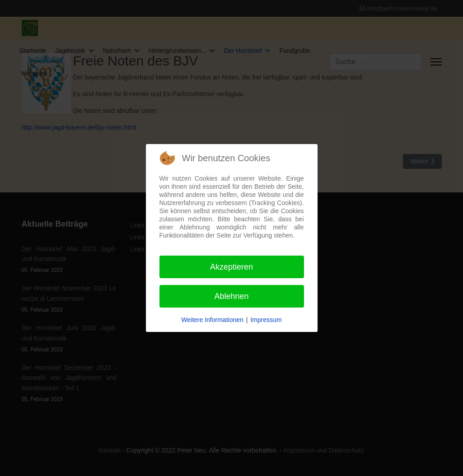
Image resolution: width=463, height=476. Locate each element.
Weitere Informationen (212, 320)
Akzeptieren (231, 267)
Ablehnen (231, 296)
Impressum (266, 320)
